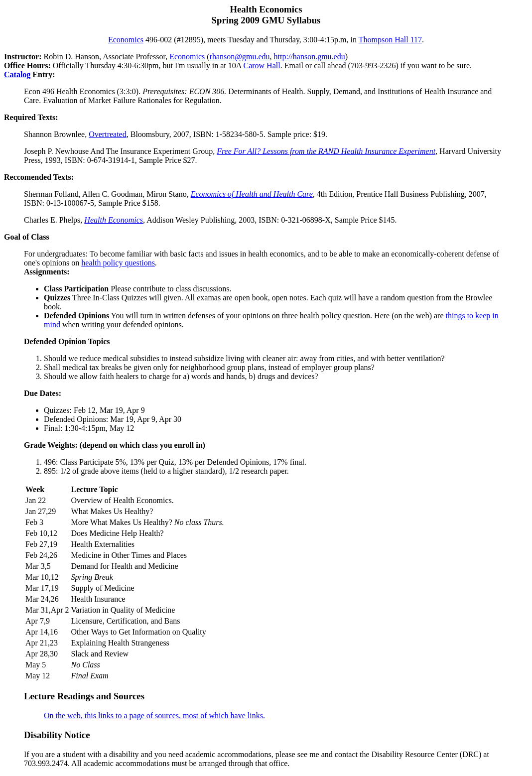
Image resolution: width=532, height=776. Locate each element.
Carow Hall (262, 65)
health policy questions (118, 263)
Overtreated (108, 134)
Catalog (17, 74)
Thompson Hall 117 (390, 40)
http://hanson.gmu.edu (310, 57)
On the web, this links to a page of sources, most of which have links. (154, 715)
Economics (126, 40)
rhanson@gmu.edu (240, 57)
